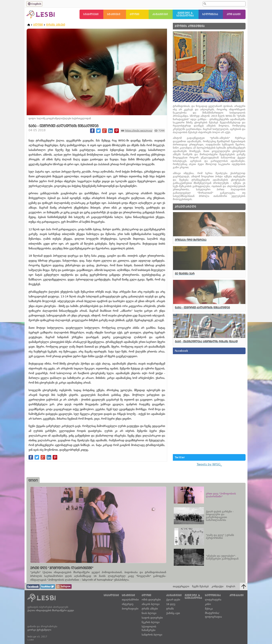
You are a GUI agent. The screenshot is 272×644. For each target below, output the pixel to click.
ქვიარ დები (173, 600)
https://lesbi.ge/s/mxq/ (139, 131)
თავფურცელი (181, 586)
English (36, 4)
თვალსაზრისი (130, 600)
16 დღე (171, 604)
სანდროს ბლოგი (152, 635)
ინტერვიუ (128, 604)
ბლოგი (135, 14)
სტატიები (114, 14)
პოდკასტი (234, 14)
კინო (208, 604)
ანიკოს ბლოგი (151, 604)
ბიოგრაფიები (130, 609)
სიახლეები (91, 14)
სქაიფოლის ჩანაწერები (149, 628)
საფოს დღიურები (152, 618)
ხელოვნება (210, 14)
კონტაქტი (218, 586)
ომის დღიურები (151, 600)
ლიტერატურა (213, 600)
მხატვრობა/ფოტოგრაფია (213, 615)
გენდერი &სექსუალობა (185, 14)
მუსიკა (209, 609)
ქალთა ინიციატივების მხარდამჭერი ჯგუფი (51, 610)
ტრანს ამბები (56, 25)
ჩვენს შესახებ (200, 586)
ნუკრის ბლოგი (151, 622)
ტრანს (170, 609)
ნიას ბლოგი (149, 613)
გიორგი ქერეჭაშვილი (39, 630)
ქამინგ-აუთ (173, 613)
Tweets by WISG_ (209, 464)
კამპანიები (160, 14)
